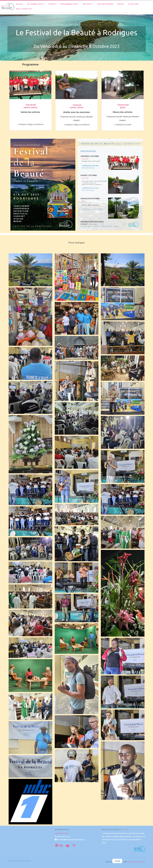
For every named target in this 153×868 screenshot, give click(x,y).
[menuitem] (20, 4)
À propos (125, 830)
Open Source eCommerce (136, 862)
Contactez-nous (62, 833)
